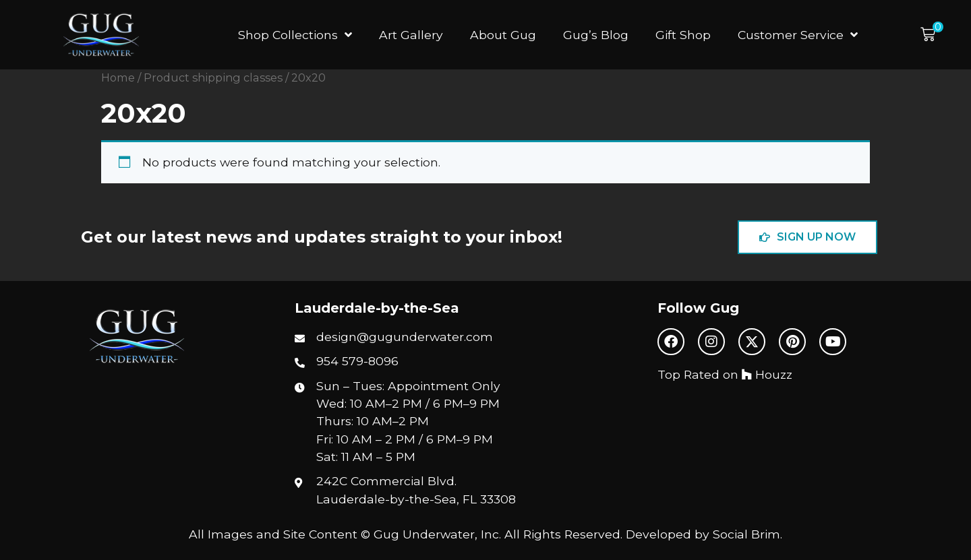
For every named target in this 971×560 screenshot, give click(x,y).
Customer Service (798, 35)
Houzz (767, 374)
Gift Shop (683, 35)
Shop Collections (295, 35)
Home (118, 77)
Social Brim (746, 534)
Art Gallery (411, 35)
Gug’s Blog (596, 35)
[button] (932, 35)
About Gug (503, 35)
